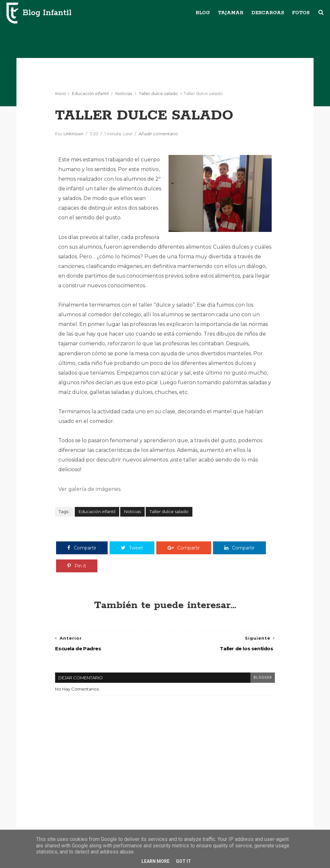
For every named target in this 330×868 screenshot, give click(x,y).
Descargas (268, 13)
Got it (184, 861)
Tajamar (231, 13)
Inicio (61, 93)
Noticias (124, 93)
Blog (203, 13)
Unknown (73, 134)
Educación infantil (90, 93)
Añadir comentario (158, 134)
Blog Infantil (47, 13)
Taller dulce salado (158, 93)
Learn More (155, 861)
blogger (263, 677)
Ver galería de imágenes (89, 489)
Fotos (301, 13)
